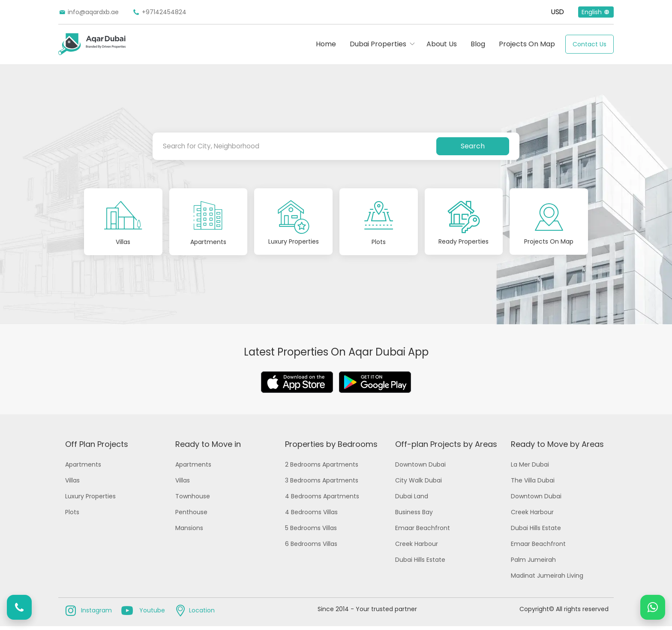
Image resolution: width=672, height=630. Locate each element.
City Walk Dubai (418, 484)
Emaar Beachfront (423, 532)
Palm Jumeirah (533, 564)
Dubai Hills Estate (420, 564)
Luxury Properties (90, 500)
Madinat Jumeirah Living (547, 579)
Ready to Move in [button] (208, 448)
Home (326, 44)
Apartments (83, 468)
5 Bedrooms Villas (311, 532)
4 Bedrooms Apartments (322, 500)
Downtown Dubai (420, 468)
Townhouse (193, 500)
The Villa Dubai (533, 484)
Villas (72, 484)
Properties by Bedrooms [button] (331, 448)
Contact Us (589, 44)
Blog (478, 44)
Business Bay (414, 516)
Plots (72, 516)
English (596, 12)
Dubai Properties (378, 44)
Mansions (189, 532)
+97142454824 (159, 12)
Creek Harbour (417, 548)
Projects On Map (527, 44)
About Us (442, 44)
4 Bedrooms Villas (311, 516)
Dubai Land (412, 500)
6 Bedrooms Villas (311, 548)
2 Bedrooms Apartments (322, 468)
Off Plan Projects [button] (97, 448)
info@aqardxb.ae (88, 12)
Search (473, 146)
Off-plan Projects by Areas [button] (446, 448)
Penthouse (191, 516)
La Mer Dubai (530, 468)
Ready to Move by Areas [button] (557, 448)
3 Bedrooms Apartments (322, 484)
